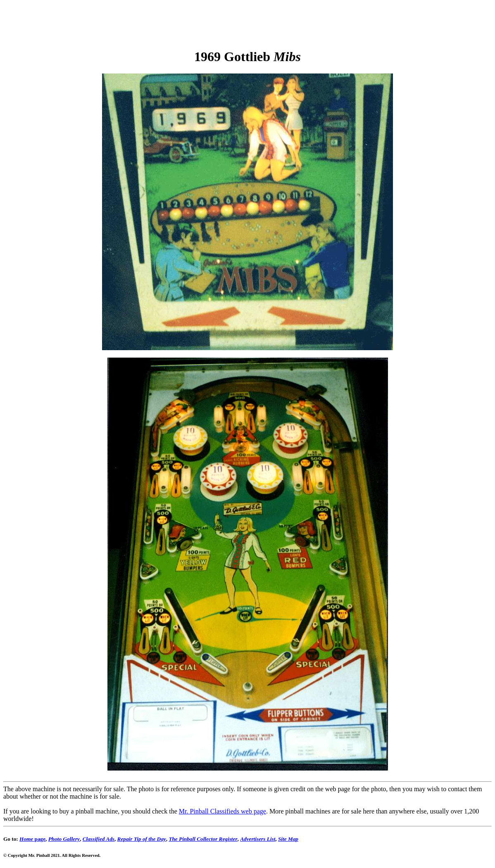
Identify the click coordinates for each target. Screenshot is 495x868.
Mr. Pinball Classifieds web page (223, 811)
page (32, 839)
